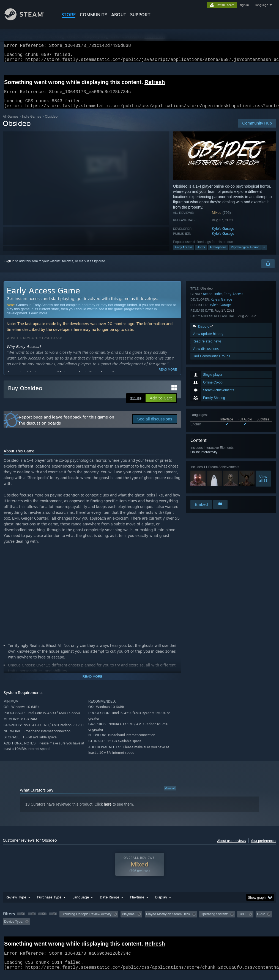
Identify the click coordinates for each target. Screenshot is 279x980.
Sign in (9, 268)
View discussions (206, 484)
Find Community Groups (211, 492)
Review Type (16, 904)
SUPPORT (140, 15)
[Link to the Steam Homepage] (29, 19)
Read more (168, 376)
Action (208, 429)
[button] (161, 405)
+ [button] (264, 254)
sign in (244, 5)
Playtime (137, 904)
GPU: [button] (261, 921)
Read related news (207, 477)
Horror (201, 254)
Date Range (110, 904)
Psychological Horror (245, 254)
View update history (208, 469)
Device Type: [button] (14, 928)
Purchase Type (49, 904)
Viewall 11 (263, 400)
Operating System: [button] (214, 921)
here (108, 811)
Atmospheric (218, 254)
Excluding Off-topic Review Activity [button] (86, 921)
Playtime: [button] (129, 921)
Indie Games (32, 123)
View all (170, 795)
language (262, 5)
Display (161, 904)
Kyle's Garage (223, 235)
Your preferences (263, 847)
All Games (11, 123)
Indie (218, 429)
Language (81, 904)
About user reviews (232, 847)
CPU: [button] (243, 921)
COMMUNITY (94, 15)
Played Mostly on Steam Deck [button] (168, 921)
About (119, 15)
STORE (69, 15)
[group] (139, 924)
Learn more (38, 320)
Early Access (184, 254)
